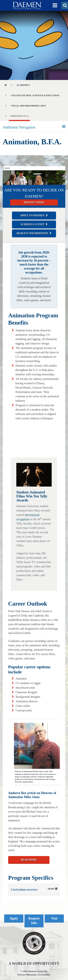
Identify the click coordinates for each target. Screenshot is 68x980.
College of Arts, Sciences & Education (35, 95)
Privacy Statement (27, 975)
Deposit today (34, 202)
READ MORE (29, 860)
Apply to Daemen (32, 215)
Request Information (32, 233)
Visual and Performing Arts (28, 106)
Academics (23, 85)
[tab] (34, 889)
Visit (54, 918)
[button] (55, 5)
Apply (14, 918)
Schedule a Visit (32, 224)
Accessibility (44, 975)
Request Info (34, 921)
